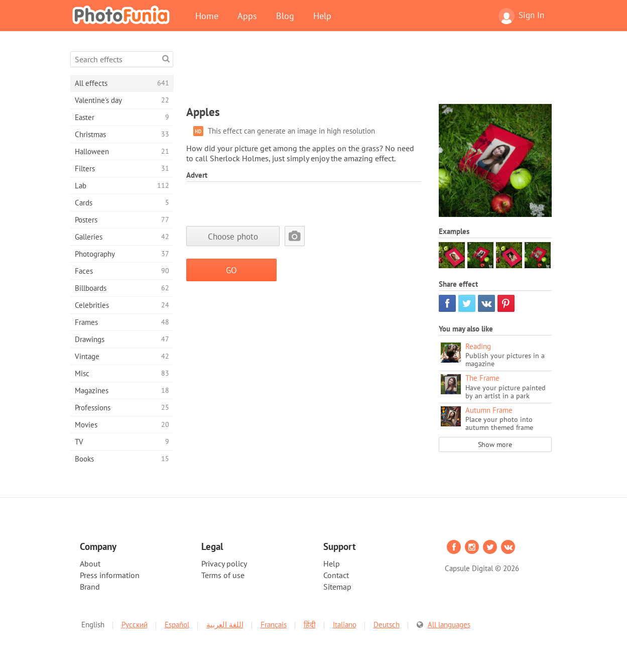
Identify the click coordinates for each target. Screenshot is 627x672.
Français (274, 625)
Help (322, 16)
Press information (110, 575)
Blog (285, 16)
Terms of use (223, 575)
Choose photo (233, 236)
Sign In (521, 16)
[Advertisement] (369, 74)
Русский (135, 625)
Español (177, 625)
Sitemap (337, 587)
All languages (449, 625)
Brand (90, 587)
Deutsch (387, 625)
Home (207, 16)
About (90, 564)
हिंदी (310, 625)
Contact (336, 575)
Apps (247, 16)
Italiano (345, 625)
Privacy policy (224, 564)
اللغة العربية (225, 625)
